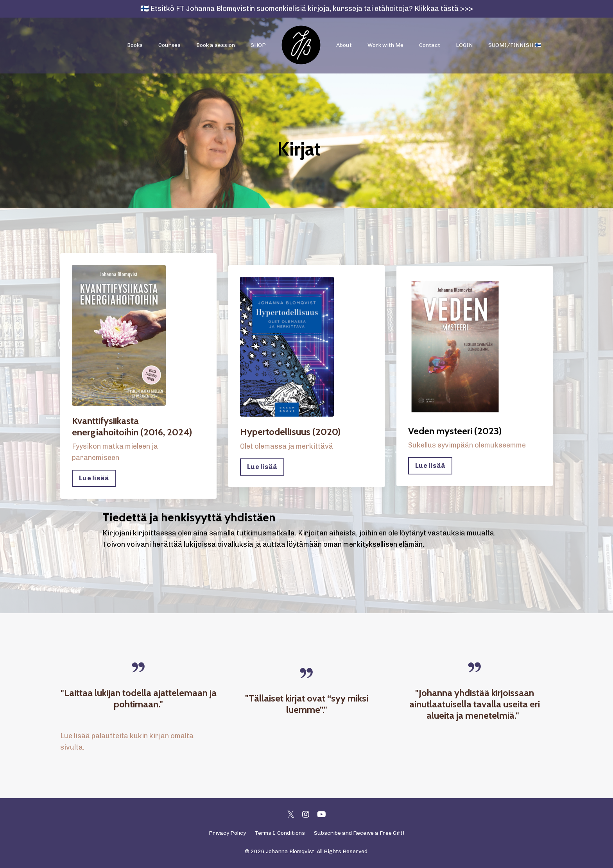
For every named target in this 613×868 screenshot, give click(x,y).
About (344, 45)
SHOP (258, 45)
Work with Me (385, 45)
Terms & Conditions (280, 833)
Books (135, 45)
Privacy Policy (227, 833)
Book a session (216, 45)
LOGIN (464, 45)
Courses (169, 45)
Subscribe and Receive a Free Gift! (359, 833)
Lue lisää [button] (94, 478)
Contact (430, 45)
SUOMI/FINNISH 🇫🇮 (515, 45)
